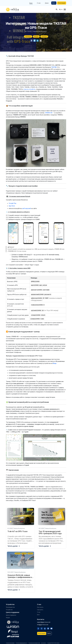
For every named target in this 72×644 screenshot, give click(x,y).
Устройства (9, 609)
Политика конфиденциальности (21, 642)
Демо (47, 3)
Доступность (44, 642)
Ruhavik (36, 36)
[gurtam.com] (13, 625)
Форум (8, 617)
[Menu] (65, 9)
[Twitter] (42, 627)
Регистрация (62, 3)
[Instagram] (48, 627)
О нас (39, 3)
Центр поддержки (11, 614)
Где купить (40, 609)
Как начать (40, 606)
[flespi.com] (13, 630)
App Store (12, 206)
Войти (54, 3)
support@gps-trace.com (44, 621)
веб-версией (27, 208)
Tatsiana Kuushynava (40, 31)
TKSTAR (54, 67)
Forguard (44, 36)
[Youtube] (51, 627)
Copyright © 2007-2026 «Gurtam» (53, 642)
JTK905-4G (48, 113)
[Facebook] (38, 627)
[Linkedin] (45, 627)
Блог (31, 3)
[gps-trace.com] (12, 9)
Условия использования (10, 642)
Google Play (12, 203)
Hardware (28, 36)
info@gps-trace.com (43, 624)
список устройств (29, 89)
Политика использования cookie (34, 642)
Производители (10, 606)
